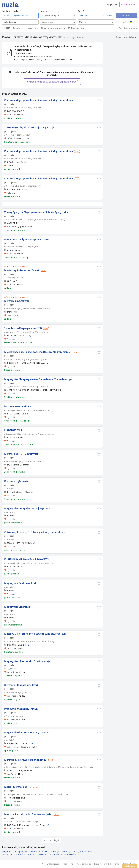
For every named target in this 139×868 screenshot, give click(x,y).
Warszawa (11, 115)
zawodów (133, 28)
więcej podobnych (52, 840)
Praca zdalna (68, 864)
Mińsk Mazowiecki (15, 138)
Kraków (64, 851)
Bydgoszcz (20, 851)
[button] (99, 100)
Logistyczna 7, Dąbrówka (18, 747)
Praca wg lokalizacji (50, 864)
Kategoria (45, 11)
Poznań (20, 854)
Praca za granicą (84, 864)
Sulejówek (11, 774)
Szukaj (127, 16)
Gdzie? (81, 11)
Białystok (6, 851)
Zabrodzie (11, 648)
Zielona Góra (70, 854)
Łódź (82, 851)
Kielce (54, 851)
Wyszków (11, 339)
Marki (9, 315)
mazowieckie (12, 672)
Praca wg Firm (101, 864)
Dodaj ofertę (128, 5)
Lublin (74, 851)
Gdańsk (32, 851)
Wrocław (56, 854)
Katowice (43, 851)
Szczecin (31, 854)
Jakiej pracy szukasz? (12, 11)
